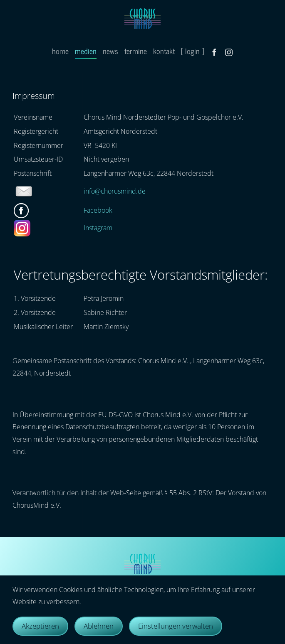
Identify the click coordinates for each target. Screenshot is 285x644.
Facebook (98, 210)
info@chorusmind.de (115, 191)
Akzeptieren (40, 626)
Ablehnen (99, 626)
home (60, 51)
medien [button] (86, 51)
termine (136, 51)
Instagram (98, 228)
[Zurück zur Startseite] (142, 19)
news (110, 51)
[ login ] (192, 51)
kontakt (164, 51)
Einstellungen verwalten (176, 626)
